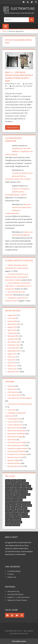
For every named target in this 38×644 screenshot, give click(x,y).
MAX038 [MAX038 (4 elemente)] (20, 511)
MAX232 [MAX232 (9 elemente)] (27, 511)
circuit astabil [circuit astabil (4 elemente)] (22, 491)
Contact (11, 574)
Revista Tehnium (14, 463)
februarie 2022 (13, 336)
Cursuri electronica (15, 424)
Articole (11, 386)
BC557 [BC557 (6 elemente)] (8, 489)
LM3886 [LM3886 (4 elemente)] (18, 508)
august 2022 (12, 327)
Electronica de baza (15, 427)
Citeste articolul (12, 127)
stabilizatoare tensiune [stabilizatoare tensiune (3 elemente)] (14, 522)
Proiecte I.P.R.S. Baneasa (17, 454)
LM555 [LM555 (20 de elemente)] (8, 508)
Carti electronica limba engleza (20, 398)
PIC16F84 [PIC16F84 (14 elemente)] (25, 514)
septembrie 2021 (14, 351)
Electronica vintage (15, 436)
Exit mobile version (19, 641)
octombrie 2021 (14, 348)
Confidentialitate (14, 571)
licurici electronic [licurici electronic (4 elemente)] (24, 502)
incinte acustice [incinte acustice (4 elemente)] (11, 502)
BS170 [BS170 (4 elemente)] (18, 489)
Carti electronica (14, 395)
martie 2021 (12, 368)
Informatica (12, 439)
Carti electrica (13, 392)
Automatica (12, 389)
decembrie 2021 (14, 342)
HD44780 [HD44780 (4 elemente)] (8, 500)
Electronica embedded (16, 433)
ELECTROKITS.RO (23, 8)
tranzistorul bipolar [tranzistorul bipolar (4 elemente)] (13, 525)
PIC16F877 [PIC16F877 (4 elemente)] (16, 516)
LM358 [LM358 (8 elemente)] (29, 505)
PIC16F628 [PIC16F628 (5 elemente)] (9, 516)
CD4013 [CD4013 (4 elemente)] (29, 489)
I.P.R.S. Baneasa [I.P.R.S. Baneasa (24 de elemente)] (17, 500)
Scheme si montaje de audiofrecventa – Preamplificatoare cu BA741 (17, 191)
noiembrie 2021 (14, 345)
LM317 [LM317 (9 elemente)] (8, 505)
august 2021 (12, 354)
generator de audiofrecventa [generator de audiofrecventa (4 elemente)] (16, 497)
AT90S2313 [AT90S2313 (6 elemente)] (17, 486)
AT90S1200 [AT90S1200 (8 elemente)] (9, 486)
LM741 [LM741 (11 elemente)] (13, 508)
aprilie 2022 (12, 330)
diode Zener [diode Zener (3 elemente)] (10, 494)
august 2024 (12, 315)
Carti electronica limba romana (20, 404)
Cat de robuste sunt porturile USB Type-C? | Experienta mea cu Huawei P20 (18, 286)
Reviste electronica (15, 466)
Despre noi (12, 577)
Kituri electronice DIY (19, 86)
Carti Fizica (12, 410)
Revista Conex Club (15, 457)
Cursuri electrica (14, 421)
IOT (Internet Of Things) (17, 442)
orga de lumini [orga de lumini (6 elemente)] (16, 514)
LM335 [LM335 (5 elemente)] (24, 505)
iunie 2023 (12, 318)
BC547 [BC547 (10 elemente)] (29, 486)
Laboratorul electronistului (18, 448)
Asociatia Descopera (15, 594)
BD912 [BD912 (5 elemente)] (13, 489)
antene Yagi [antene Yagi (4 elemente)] (21, 480)
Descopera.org (13, 591)
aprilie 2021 (12, 365)
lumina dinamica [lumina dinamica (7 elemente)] (11, 511)
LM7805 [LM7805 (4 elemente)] (24, 508)
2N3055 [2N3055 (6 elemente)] (14, 480)
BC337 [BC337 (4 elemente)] (23, 486)
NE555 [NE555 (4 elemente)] (8, 514)
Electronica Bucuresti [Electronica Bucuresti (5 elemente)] (22, 494)
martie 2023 (12, 321)
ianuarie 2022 (13, 339)
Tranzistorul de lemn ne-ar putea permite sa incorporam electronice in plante (19, 176)
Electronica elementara (17, 430)
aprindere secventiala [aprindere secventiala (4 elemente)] (13, 483)
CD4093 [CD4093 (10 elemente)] (14, 491)
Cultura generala (14, 418)
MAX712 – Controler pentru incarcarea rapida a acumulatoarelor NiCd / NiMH (19, 77)
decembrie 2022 (14, 324)
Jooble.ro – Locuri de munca (18, 597)
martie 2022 (12, 333)
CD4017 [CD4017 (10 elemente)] (8, 491)
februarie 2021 (13, 371)
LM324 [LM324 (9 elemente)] (19, 505)
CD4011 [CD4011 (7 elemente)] (23, 489)
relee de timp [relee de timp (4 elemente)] (25, 516)
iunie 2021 (12, 359)
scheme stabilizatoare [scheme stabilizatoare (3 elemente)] (13, 519)
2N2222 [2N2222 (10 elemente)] (8, 480)
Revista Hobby (13, 460)
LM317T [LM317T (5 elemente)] (13, 505)
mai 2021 (11, 362)
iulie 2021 (11, 356)
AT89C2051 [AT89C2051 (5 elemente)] (25, 483)
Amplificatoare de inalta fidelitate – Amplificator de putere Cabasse (19, 151)
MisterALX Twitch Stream (17, 600)
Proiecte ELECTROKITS (16, 451)
